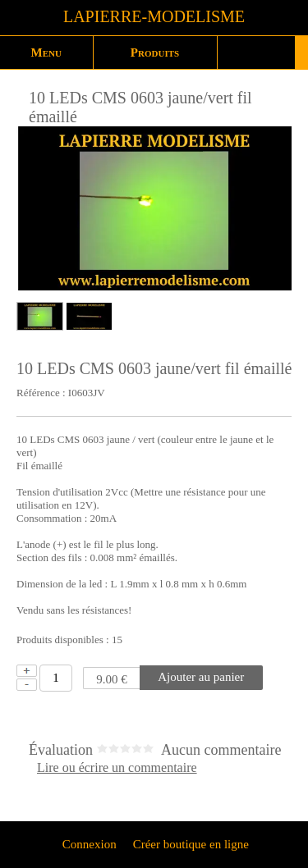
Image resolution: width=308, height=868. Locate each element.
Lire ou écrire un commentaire (117, 768)
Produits (155, 53)
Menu (46, 53)
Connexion (88, 844)
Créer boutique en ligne (191, 844)
